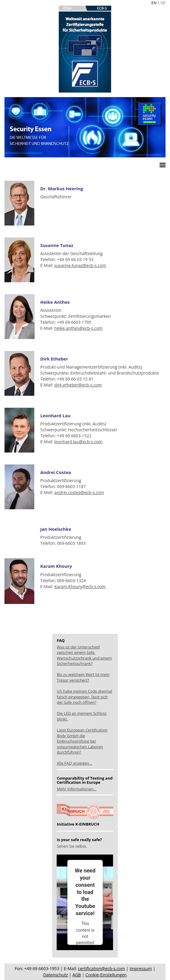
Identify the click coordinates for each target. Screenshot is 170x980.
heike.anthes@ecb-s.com (78, 328)
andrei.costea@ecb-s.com (79, 492)
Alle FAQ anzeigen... (74, 763)
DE (163, 3)
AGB (77, 975)
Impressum (141, 969)
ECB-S (102, 8)
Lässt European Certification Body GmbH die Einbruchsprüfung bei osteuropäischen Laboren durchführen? (82, 741)
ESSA (67, 8)
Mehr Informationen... (76, 789)
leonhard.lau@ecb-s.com (78, 442)
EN (154, 3)
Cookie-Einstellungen (106, 975)
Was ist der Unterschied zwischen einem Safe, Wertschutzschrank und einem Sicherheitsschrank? (84, 655)
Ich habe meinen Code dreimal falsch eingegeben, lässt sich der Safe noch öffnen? (84, 697)
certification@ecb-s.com (101, 969)
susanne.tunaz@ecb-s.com (80, 265)
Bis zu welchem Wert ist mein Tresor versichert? (83, 677)
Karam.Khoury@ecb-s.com (80, 586)
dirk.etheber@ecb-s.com (78, 385)
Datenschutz (56, 975)
